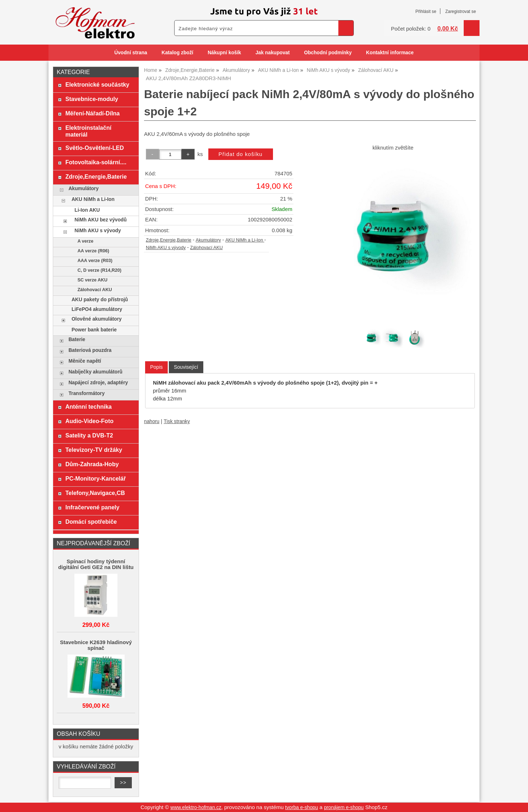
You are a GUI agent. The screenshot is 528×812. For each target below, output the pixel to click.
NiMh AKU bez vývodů (101, 220)
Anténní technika (89, 407)
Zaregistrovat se (461, 12)
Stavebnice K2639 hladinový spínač (96, 645)
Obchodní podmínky (328, 53)
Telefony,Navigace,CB (95, 493)
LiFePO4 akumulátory (97, 309)
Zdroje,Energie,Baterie (169, 240)
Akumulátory (208, 240)
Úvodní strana (131, 53)
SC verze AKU (92, 280)
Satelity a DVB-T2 (89, 435)
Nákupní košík (224, 53)
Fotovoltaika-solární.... (96, 162)
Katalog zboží (177, 53)
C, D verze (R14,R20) (99, 270)
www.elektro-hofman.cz (196, 808)
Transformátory (87, 393)
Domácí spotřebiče (91, 522)
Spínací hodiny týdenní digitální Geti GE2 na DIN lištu (96, 564)
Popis (156, 367)
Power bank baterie (94, 330)
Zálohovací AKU (206, 248)
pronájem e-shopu (344, 808)
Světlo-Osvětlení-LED (95, 148)
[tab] (156, 367)
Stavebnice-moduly (92, 99)
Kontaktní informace (390, 53)
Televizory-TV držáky (94, 450)
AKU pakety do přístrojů (100, 300)
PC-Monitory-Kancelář (96, 478)
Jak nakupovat (272, 53)
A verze (85, 241)
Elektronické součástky (97, 84)
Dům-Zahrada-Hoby (92, 464)
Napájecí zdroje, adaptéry (98, 383)
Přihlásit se (426, 12)
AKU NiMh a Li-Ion (245, 240)
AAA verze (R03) (95, 261)
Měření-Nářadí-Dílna (92, 113)
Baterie (77, 340)
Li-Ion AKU (87, 210)
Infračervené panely (92, 507)
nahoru (152, 421)
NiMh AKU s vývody (166, 248)
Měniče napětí (85, 361)
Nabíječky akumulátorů (96, 372)
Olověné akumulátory (97, 319)
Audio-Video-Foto (89, 421)
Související (186, 367)
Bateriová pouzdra (90, 350)
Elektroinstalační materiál (88, 131)
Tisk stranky (177, 421)
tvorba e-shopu (302, 808)
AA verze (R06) (93, 251)
